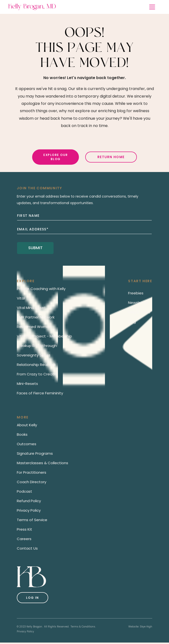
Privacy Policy (25, 631)
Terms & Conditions (83, 627)
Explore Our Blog (56, 157)
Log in (33, 598)
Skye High (146, 627)
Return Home (111, 157)
